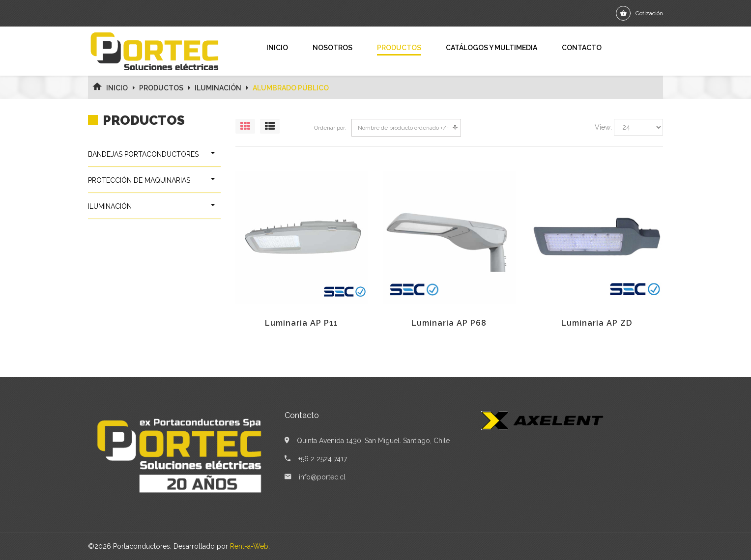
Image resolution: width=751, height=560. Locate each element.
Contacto (582, 48)
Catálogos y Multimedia (491, 48)
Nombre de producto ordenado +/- (403, 128)
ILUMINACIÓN (218, 88)
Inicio (277, 48)
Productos (399, 48)
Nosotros (332, 48)
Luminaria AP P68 (449, 323)
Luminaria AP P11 (302, 323)
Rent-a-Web (249, 546)
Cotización (649, 13)
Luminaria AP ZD (597, 323)
